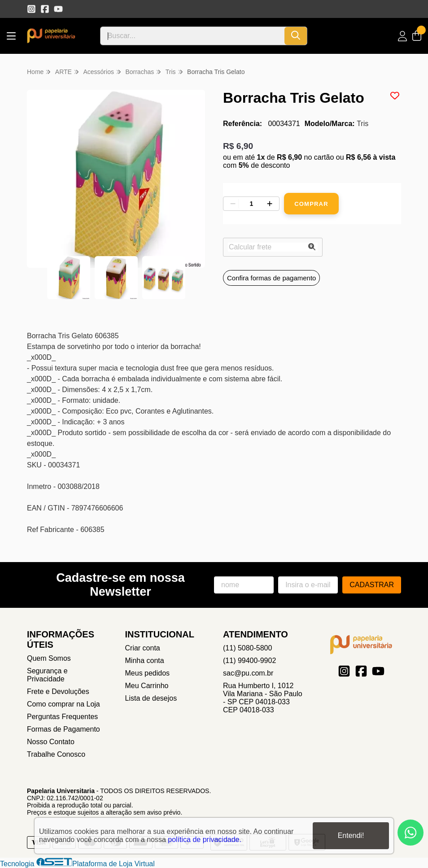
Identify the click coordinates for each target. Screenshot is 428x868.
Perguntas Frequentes (62, 717)
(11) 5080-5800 (247, 648)
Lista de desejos (151, 698)
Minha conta (145, 661)
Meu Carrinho (147, 686)
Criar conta (143, 648)
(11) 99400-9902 (249, 661)
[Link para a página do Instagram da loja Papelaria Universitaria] (31, 9)
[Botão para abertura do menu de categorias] (11, 36)
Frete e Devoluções (58, 691)
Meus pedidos (148, 673)
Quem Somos (49, 658)
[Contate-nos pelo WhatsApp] (411, 833)
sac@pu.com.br (248, 673)
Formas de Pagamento (63, 729)
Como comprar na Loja (63, 704)
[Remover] (233, 204)
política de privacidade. (205, 840)
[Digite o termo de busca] (192, 36)
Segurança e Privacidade (47, 675)
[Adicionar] (270, 204)
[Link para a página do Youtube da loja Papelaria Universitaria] (58, 9)
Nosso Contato (51, 742)
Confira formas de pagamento (271, 278)
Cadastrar (372, 585)
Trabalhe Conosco (56, 754)
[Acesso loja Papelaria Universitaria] (402, 36)
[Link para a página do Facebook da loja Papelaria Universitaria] (45, 9)
